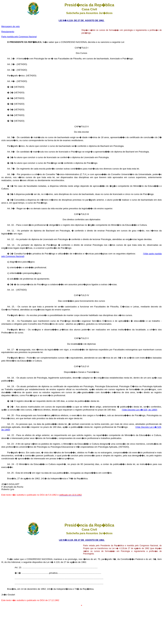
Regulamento (8, 32)
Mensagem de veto (11, 26)
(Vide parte (149, 254)
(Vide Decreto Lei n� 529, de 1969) (139, 410)
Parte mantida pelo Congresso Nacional (19, 37)
